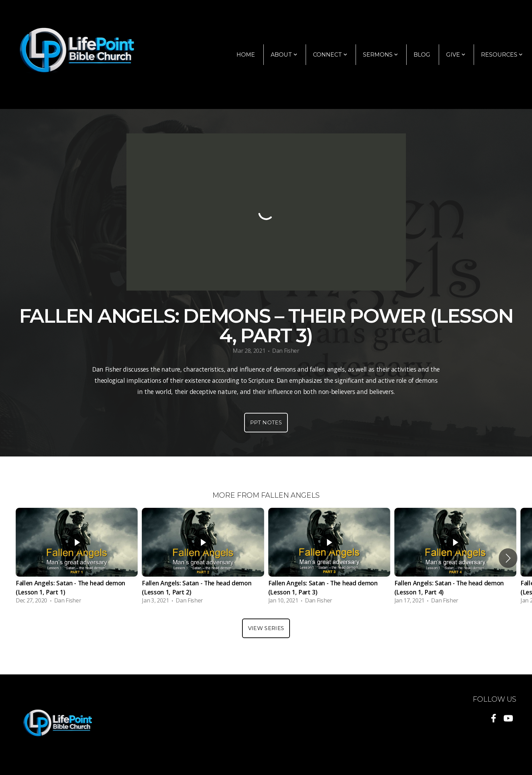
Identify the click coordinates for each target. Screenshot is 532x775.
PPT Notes (266, 422)
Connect (330, 55)
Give (456, 55)
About (284, 55)
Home (246, 55)
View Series (266, 628)
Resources (502, 55)
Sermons (380, 55)
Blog (422, 55)
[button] (508, 558)
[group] (77, 558)
